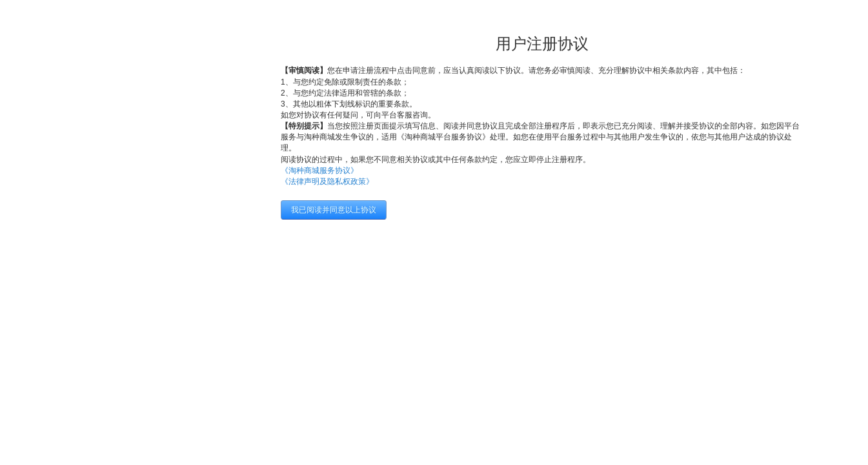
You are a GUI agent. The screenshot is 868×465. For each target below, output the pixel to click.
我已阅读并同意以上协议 (334, 210)
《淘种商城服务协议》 (319, 170)
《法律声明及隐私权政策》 (327, 181)
